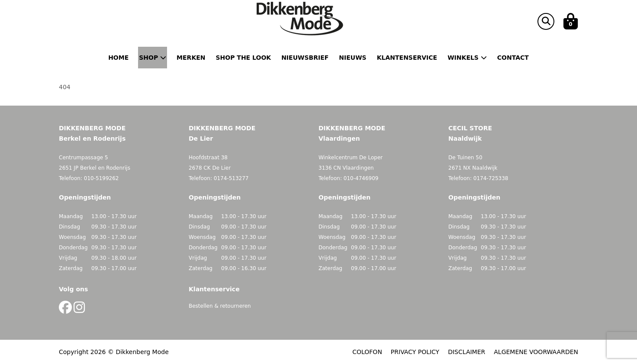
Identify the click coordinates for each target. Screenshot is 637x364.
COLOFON (367, 352)
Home (118, 58)
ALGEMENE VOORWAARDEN (536, 352)
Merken (191, 58)
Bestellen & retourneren (220, 306)
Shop (153, 58)
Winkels (467, 58)
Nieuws (352, 58)
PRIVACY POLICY (415, 352)
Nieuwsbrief (305, 58)
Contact (513, 58)
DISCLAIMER (466, 352)
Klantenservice (407, 58)
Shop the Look (244, 58)
